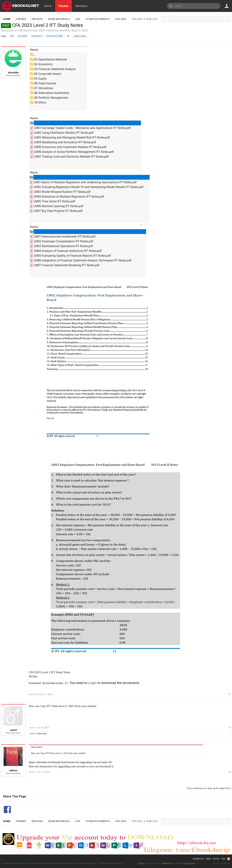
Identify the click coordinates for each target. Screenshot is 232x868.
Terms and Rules (221, 864)
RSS (229, 859)
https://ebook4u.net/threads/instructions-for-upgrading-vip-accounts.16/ (70, 762)
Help (208, 859)
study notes (79, 36)
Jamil (13, 730)
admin (33, 734)
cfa (11, 36)
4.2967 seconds (154, 864)
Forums (64, 6)
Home (48, 6)
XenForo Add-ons (69, 864)
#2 (230, 728)
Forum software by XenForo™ (30, 864)
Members (81, 6)
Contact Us (198, 859)
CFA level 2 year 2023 (32, 30)
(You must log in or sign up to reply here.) (209, 788)
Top (223, 859)
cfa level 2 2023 (54, 36)
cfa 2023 (22, 36)
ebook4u (65, 30)
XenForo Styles (88, 864)
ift (68, 36)
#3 (230, 772)
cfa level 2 (36, 36)
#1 (230, 694)
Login (92, 683)
